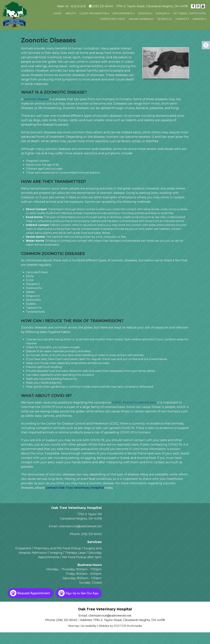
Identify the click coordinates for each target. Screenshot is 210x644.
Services (144, 13)
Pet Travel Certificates (190, 13)
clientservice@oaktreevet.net (80, 526)
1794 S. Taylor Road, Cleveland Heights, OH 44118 (152, 6)
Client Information (93, 13)
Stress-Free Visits (112, 19)
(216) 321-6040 (103, 6)
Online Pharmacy (141, 19)
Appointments (123, 13)
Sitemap (74, 626)
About (70, 13)
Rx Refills (165, 19)
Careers (198, 19)
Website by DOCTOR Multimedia (120, 626)
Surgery (162, 13)
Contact (181, 19)
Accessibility (89, 626)
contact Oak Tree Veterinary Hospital (75, 488)
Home (57, 13)
